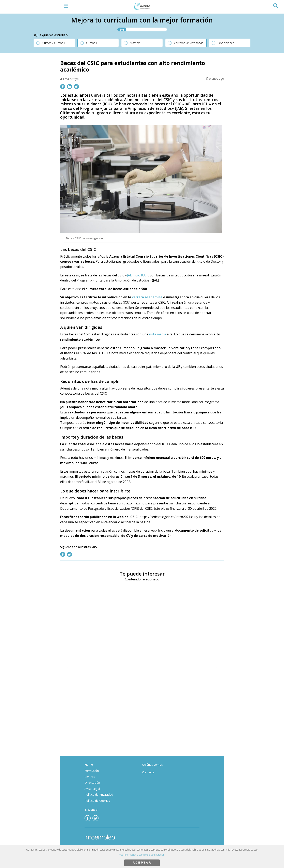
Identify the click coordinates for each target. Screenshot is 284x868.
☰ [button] (66, 6)
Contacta (148, 772)
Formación (92, 771)
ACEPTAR (142, 862)
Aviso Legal (92, 789)
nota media (158, 334)
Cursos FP (93, 43)
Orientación (92, 783)
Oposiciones (226, 43)
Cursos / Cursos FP (55, 43)
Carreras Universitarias (189, 43)
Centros (90, 777)
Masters (135, 43)
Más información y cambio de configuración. (142, 855)
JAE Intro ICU (137, 275)
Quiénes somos (152, 765)
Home (89, 765)
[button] (275, 5)
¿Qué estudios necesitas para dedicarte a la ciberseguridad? (111, 718)
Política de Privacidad (99, 795)
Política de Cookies (97, 801)
